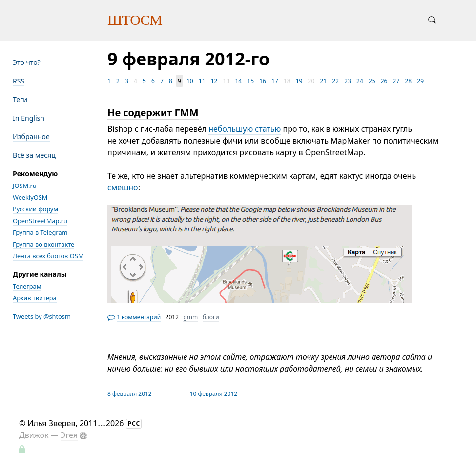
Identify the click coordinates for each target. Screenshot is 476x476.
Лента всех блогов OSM (48, 256)
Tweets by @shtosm (42, 316)
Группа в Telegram (40, 232)
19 (299, 81)
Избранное (31, 136)
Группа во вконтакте (43, 244)
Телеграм (27, 286)
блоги (211, 317)
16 (263, 81)
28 (408, 81)
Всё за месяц (34, 155)
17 (275, 81)
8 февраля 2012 (130, 394)
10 (190, 81)
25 (372, 81)
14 (238, 81)
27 (396, 81)
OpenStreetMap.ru (40, 221)
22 (335, 81)
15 (250, 81)
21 (323, 81)
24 (360, 81)
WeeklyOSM (30, 197)
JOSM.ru (25, 186)
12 (214, 81)
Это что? (27, 62)
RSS (19, 81)
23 (348, 81)
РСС (134, 424)
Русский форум (35, 209)
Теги (20, 99)
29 (420, 81)
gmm (190, 317)
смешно (123, 187)
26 (384, 81)
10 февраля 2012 (214, 394)
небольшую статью (245, 129)
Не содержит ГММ (153, 113)
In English (29, 118)
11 (202, 81)
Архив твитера (35, 298)
